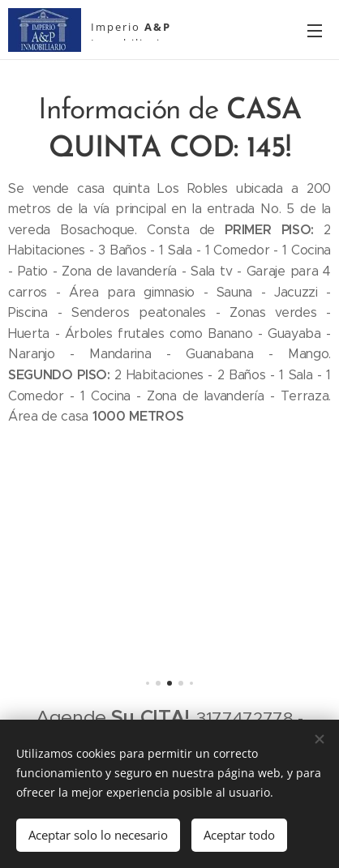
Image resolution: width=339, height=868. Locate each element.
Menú (315, 31)
